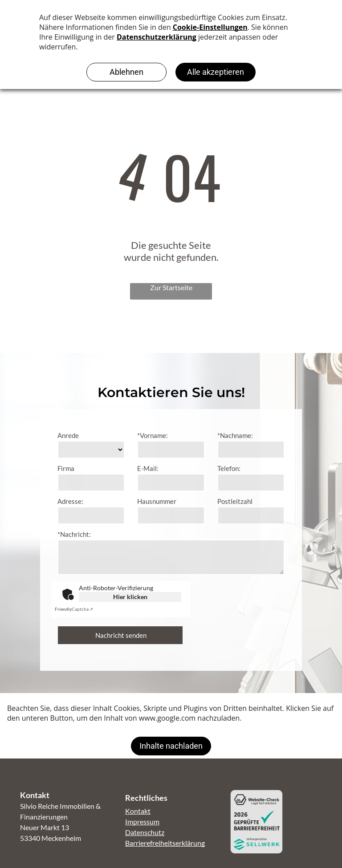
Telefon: (229, 468)
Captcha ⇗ (74, 609)
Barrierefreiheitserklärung (165, 843)
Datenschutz (145, 832)
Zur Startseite (171, 287)
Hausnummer (157, 501)
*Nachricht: (74, 534)
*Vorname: (153, 435)
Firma (66, 468)
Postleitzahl (235, 501)
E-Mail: (148, 468)
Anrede (68, 435)
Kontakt (138, 811)
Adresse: (70, 501)
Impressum (142, 821)
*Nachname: (235, 435)
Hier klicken (130, 597)
